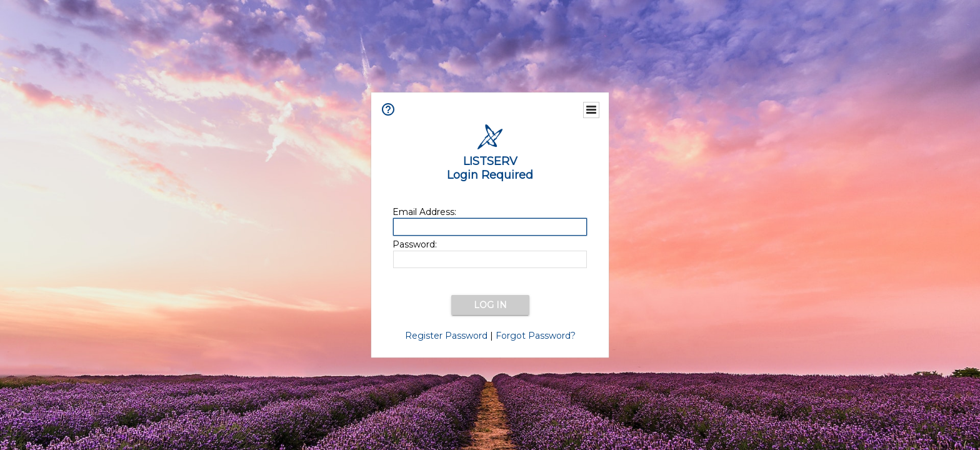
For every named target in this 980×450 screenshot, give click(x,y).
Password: (415, 244)
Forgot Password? (536, 336)
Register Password (446, 336)
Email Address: (424, 212)
